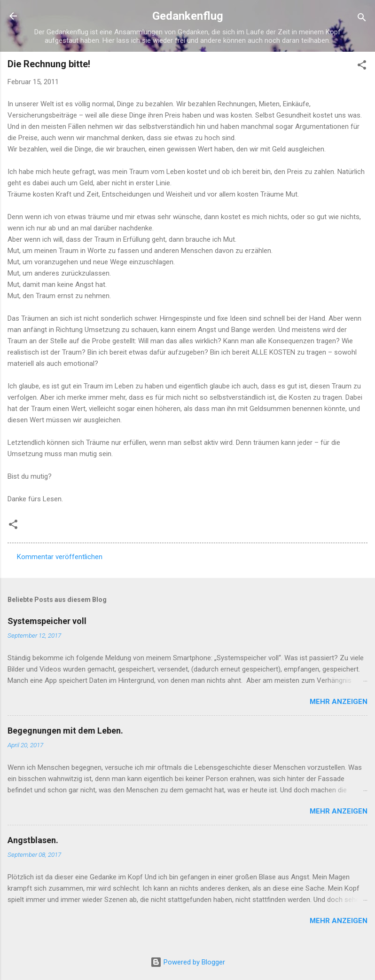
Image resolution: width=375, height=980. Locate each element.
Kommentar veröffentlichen (60, 557)
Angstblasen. (33, 840)
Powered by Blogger (188, 962)
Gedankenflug (188, 16)
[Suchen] (362, 19)
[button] (362, 67)
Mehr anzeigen (339, 702)
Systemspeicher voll (47, 621)
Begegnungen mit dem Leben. (65, 731)
